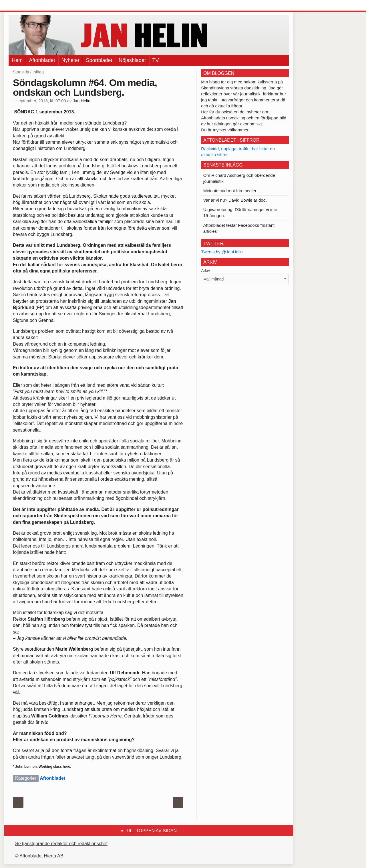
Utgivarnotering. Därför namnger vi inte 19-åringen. (240, 213)
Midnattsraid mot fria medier (230, 191)
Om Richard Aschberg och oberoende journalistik (239, 178)
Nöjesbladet (132, 60)
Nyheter (70, 60)
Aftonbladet (42, 60)
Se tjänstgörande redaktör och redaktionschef (61, 844)
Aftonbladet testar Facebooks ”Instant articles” (239, 228)
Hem (17, 60)
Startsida (21, 72)
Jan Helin (81, 101)
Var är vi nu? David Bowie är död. (235, 200)
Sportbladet (99, 60)
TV (156, 60)
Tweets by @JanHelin (222, 252)
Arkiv (205, 270)
